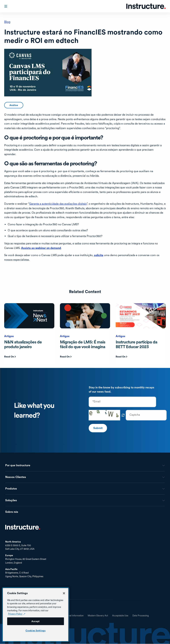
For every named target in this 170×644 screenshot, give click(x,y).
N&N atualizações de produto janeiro (23, 344)
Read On (9, 357)
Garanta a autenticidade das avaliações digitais (58, 204)
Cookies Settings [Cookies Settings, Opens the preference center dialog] (36, 631)
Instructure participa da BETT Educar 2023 (136, 344)
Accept (36, 621)
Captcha (135, 415)
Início (23, 527)
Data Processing (141, 616)
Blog (7, 22)
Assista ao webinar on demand (41, 248)
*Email (96, 402)
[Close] (64, 593)
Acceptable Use (120, 616)
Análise (14, 105)
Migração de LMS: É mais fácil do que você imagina (83, 344)
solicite (99, 255)
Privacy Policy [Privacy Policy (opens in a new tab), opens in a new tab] (15, 614)
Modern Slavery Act (98, 616)
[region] (36, 615)
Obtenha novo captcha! (123, 415)
